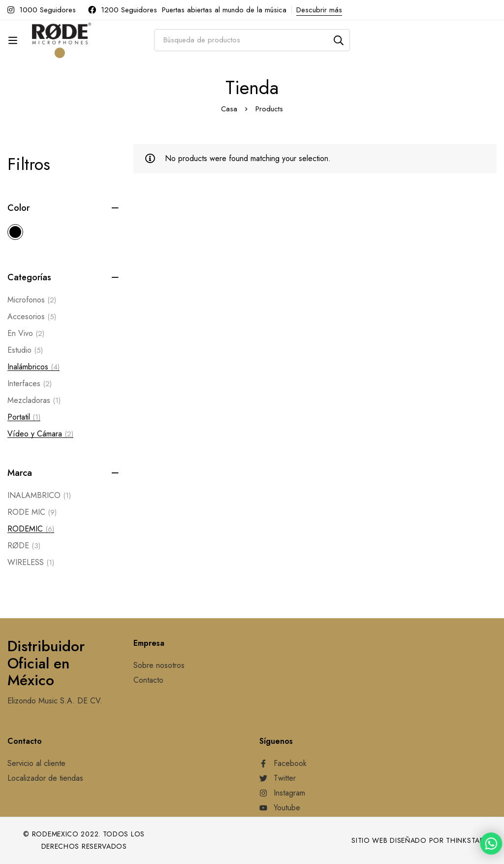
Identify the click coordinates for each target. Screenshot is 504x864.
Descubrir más (319, 10)
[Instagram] (282, 793)
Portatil (24, 417)
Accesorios (32, 317)
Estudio (25, 350)
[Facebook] (283, 764)
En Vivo (26, 333)
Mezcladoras (34, 400)
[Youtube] (280, 808)
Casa (229, 109)
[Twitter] (278, 778)
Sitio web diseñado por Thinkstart (420, 840)
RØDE (24, 546)
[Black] (15, 232)
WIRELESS (31, 563)
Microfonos (32, 300)
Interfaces (30, 384)
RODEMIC (31, 529)
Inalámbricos (33, 367)
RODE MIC (32, 512)
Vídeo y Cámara (40, 434)
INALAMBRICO (39, 496)
